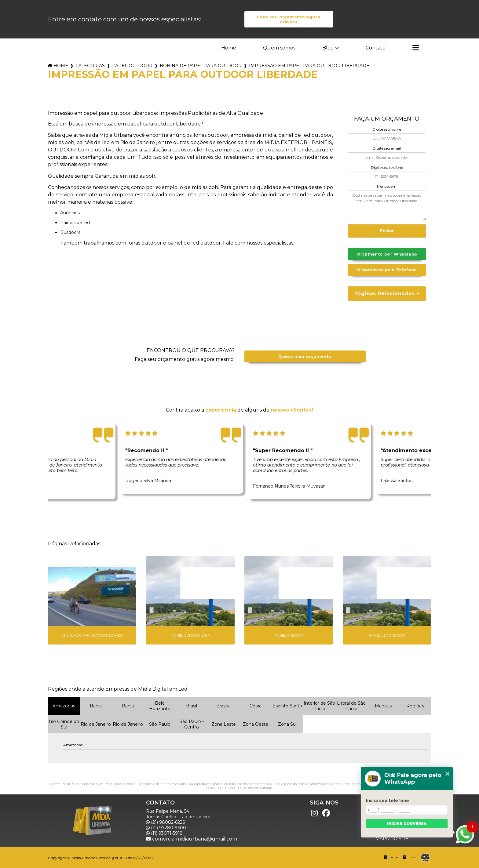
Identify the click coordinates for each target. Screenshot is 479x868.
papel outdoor (132, 66)
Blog (328, 48)
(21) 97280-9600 (166, 828)
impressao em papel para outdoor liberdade (309, 66)
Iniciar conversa (407, 824)
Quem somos (279, 48)
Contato (376, 48)
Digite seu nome (387, 129)
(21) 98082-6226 (165, 822)
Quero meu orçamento (305, 356)
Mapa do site (392, 839)
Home (229, 48)
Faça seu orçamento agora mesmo (289, 19)
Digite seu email (387, 148)
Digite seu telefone (387, 167)
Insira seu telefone (388, 801)
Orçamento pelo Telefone (387, 270)
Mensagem (387, 186)
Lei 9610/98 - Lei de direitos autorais (245, 788)
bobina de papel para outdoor (201, 66)
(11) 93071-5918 (164, 833)
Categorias (90, 66)
